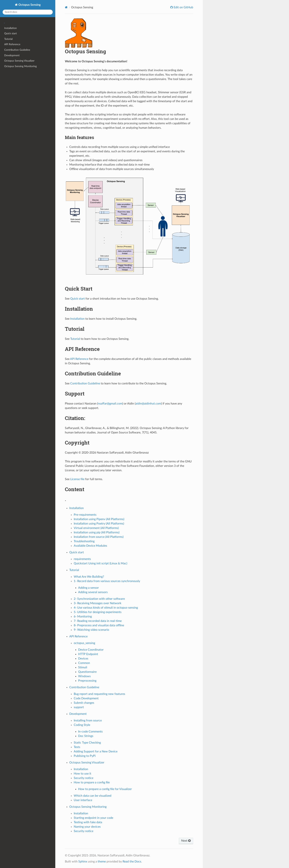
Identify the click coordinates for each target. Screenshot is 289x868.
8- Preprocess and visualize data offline (99, 625)
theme (102, 862)
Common (84, 663)
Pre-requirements (85, 515)
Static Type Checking (87, 743)
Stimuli (83, 667)
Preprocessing (87, 681)
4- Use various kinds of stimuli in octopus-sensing (106, 608)
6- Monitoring (83, 617)
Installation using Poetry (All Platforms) (99, 524)
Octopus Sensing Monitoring (20, 66)
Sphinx (83, 862)
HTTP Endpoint (88, 654)
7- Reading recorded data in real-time (98, 621)
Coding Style (82, 725)
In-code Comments (90, 732)
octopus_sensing (84, 643)
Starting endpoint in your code (93, 818)
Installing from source (88, 721)
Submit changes (84, 703)
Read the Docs (132, 862)
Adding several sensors (93, 592)
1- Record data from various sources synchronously (107, 581)
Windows (84, 676)
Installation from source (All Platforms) (99, 537)
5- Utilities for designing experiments (98, 612)
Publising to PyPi (85, 756)
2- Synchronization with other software (99, 599)
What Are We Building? (89, 577)
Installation (11, 28)
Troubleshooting (84, 541)
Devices (83, 659)
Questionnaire (87, 672)
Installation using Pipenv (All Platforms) (99, 519)
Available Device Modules (90, 546)
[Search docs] (28, 12)
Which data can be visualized (93, 796)
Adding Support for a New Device (96, 751)
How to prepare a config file (92, 782)
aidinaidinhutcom (148, 404)
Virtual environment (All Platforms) (96, 528)
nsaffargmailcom (110, 404)
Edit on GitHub (183, 7)
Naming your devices (87, 827)
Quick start (11, 33)
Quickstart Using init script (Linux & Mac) (100, 563)
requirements (82, 559)
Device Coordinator (91, 650)
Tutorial (8, 39)
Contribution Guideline (17, 50)
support (79, 707)
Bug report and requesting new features (99, 694)
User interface (83, 800)
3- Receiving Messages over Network (98, 603)
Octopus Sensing (29, 5)
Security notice (83, 778)
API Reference (12, 44)
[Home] (66, 7)
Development (12, 55)
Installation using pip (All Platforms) (97, 532)
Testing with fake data (88, 822)
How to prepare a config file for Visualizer (105, 789)
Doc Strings (86, 736)
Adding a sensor (88, 588)
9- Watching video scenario (91, 630)
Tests (77, 747)
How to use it (82, 774)
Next (186, 841)
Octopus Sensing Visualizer (19, 61)
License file (77, 479)
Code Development (86, 698)
